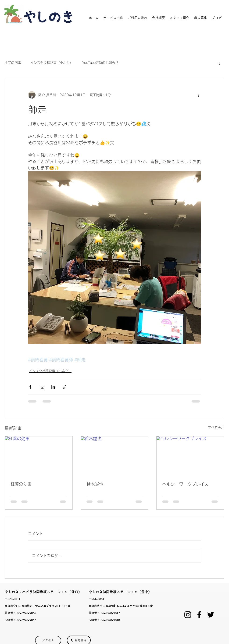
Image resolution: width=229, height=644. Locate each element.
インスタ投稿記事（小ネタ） (52, 63)
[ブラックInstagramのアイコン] (188, 615)
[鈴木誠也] (115, 455)
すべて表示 (216, 428)
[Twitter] (211, 615)
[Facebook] (199, 615)
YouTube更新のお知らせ (100, 63)
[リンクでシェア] (65, 387)
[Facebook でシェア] (30, 387)
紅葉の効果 (21, 484)
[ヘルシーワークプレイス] (190, 455)
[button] (218, 63)
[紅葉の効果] (39, 455)
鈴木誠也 (95, 484)
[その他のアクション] (198, 95)
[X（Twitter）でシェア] (42, 387)
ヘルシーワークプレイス (185, 484)
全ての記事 (13, 63)
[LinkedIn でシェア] (53, 387)
